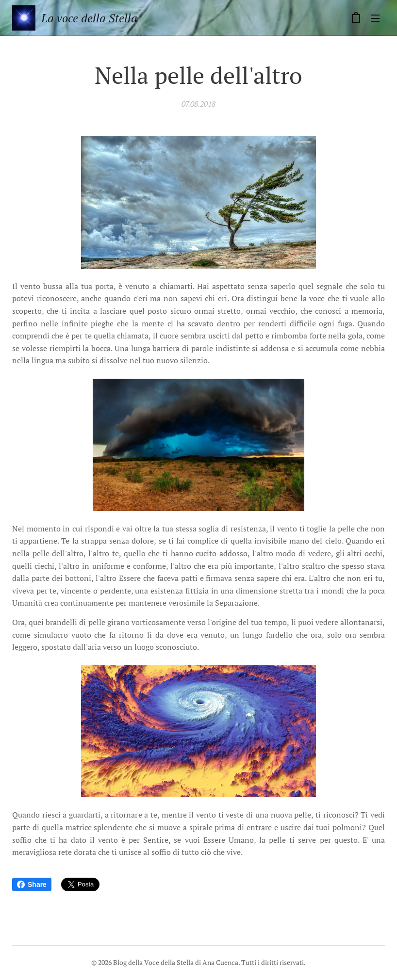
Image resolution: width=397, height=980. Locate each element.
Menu (375, 18)
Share (32, 884)
